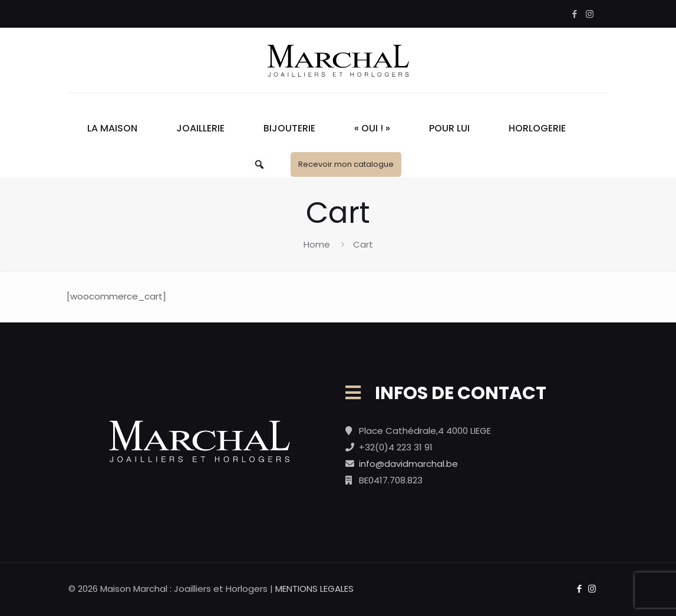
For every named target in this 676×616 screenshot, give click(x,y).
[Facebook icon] (575, 14)
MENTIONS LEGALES (314, 589)
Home (317, 244)
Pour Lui (449, 128)
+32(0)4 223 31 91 (396, 447)
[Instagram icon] (590, 14)
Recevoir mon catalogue (346, 164)
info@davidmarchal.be (408, 464)
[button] (259, 164)
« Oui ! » (372, 128)
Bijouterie (289, 128)
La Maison (112, 128)
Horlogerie (537, 128)
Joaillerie (200, 128)
